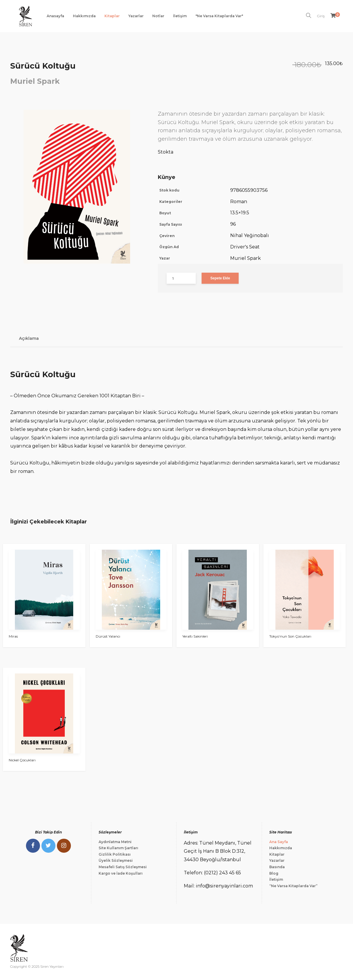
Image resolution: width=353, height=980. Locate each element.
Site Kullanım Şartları (118, 848)
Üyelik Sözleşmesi (116, 860)
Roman (239, 202)
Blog (274, 873)
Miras (13, 636)
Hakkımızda (84, 16)
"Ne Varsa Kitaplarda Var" (219, 16)
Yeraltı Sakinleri (195, 636)
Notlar (158, 16)
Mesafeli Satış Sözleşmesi (123, 867)
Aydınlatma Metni (115, 842)
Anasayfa (55, 16)
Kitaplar (112, 16)
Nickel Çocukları (22, 760)
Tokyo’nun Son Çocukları (290, 636)
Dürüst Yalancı (108, 636)
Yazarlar (136, 16)
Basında (277, 867)
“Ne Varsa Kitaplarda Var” (293, 886)
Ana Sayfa (279, 842)
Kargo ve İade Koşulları (121, 873)
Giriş (321, 16)
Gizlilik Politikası (115, 854)
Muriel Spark (35, 81)
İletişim (180, 16)
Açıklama (29, 338)
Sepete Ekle (220, 278)
